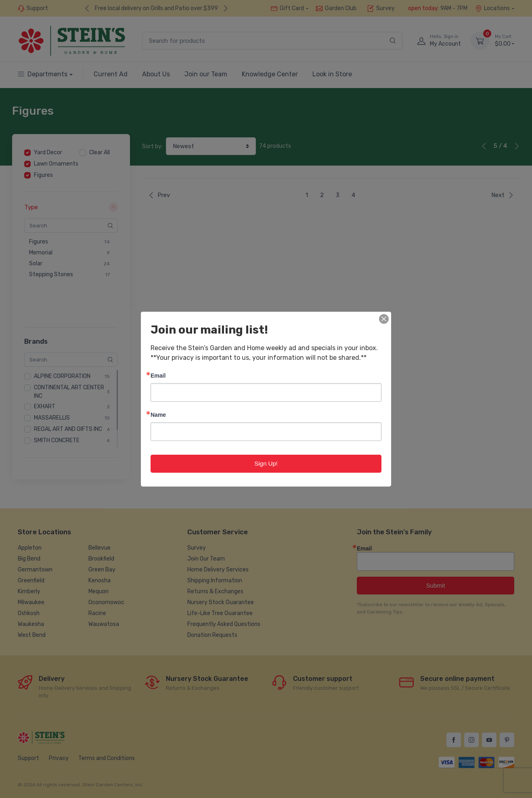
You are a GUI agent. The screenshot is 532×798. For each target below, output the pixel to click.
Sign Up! (266, 463)
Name (158, 415)
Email (158, 375)
